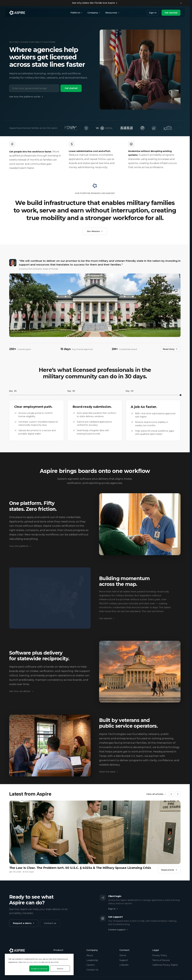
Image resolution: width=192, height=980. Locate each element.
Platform (76, 13)
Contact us (50, 923)
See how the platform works (26, 97)
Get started (171, 13)
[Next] (178, 794)
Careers (90, 965)
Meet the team (109, 772)
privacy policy (33, 962)
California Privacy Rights (165, 965)
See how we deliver (21, 691)
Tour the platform (20, 546)
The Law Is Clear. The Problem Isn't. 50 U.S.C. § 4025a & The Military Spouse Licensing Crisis (80, 868)
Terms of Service (161, 960)
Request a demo (24, 923)
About (90, 955)
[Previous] (171, 794)
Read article (169, 870)
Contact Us (92, 970)
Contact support (118, 930)
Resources (112, 13)
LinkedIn (124, 965)
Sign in (153, 13)
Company (94, 13)
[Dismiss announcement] (181, 3)
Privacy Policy (160, 955)
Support (124, 960)
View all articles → (156, 794)
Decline (60, 969)
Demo (123, 955)
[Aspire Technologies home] (17, 13)
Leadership (92, 960)
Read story (170, 349)
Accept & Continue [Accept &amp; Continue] (39, 969)
